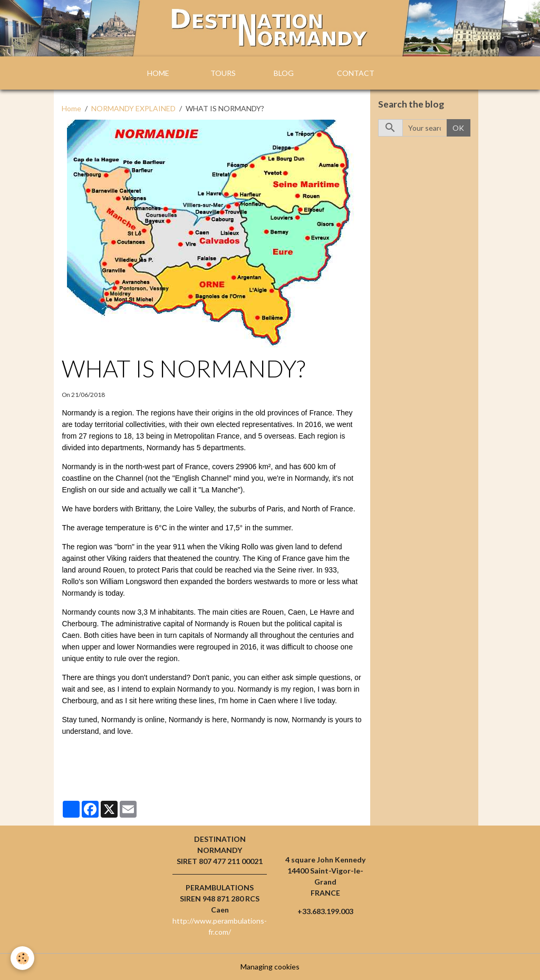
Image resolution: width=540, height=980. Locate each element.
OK (458, 128)
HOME (158, 73)
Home (71, 108)
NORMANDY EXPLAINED (133, 108)
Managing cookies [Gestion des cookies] (270, 967)
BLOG (284, 73)
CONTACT (356, 73)
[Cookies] (22, 958)
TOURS (223, 73)
